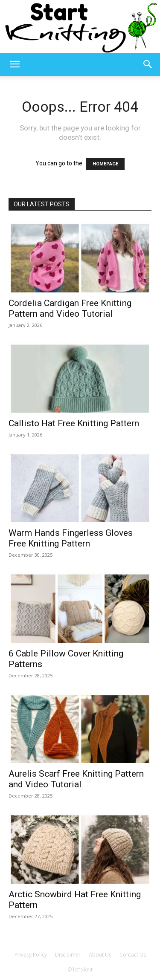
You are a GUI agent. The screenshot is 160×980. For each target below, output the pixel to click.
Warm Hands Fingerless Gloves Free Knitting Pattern (71, 538)
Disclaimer (68, 955)
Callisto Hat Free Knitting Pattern (74, 423)
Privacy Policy (31, 955)
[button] (15, 64)
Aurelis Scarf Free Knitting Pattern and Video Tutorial (76, 779)
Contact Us (133, 955)
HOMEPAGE (105, 164)
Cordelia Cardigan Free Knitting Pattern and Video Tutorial (70, 308)
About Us (100, 955)
